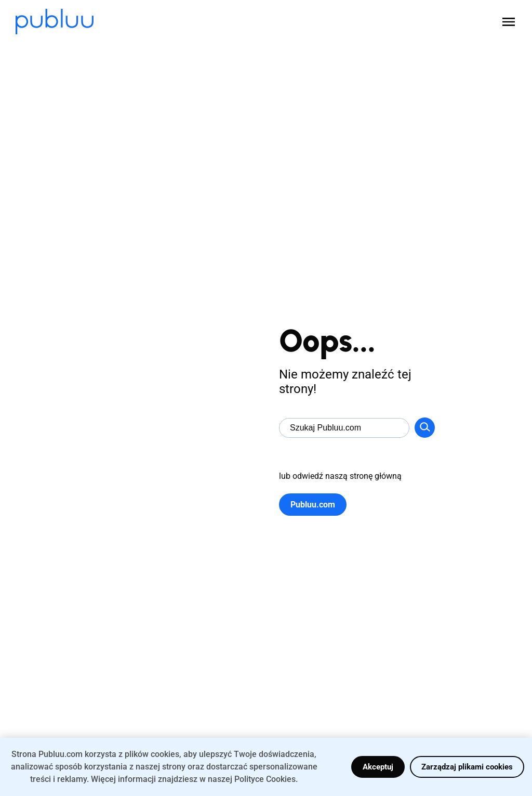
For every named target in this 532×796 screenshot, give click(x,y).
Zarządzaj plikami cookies (467, 767)
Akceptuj (378, 767)
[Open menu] (509, 22)
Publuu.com (313, 505)
